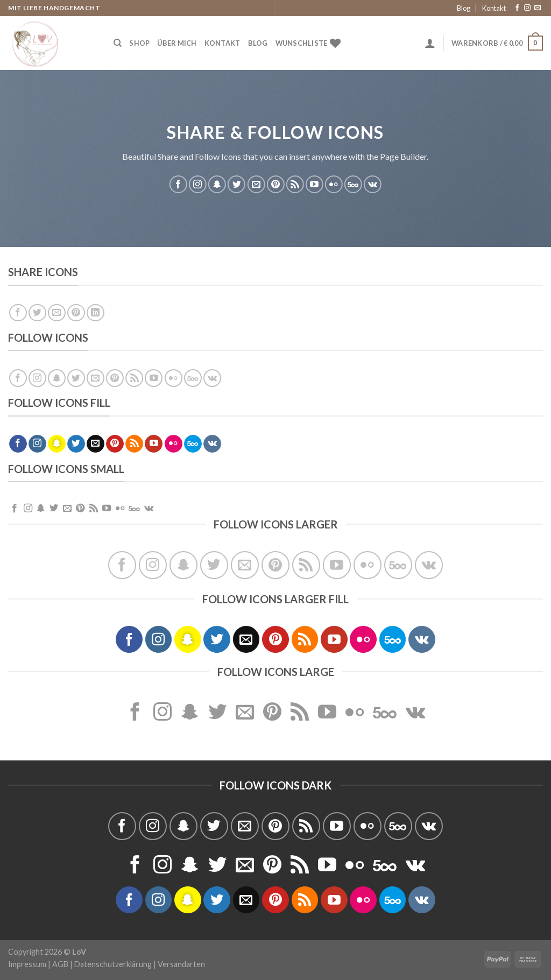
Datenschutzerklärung (113, 964)
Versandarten (181, 964)
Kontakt (494, 8)
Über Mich (177, 43)
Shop (139, 43)
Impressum (27, 964)
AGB (60, 964)
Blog (464, 8)
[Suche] (118, 43)
